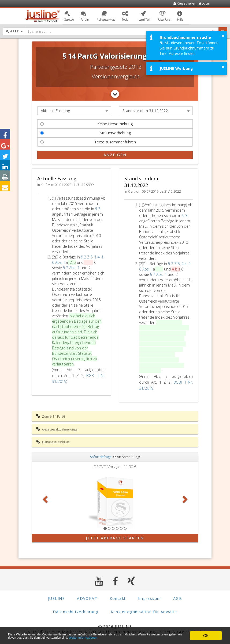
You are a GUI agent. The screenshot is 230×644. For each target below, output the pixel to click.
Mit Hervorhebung (86, 133)
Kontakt (118, 598)
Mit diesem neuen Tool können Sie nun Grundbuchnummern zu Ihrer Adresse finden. (189, 48)
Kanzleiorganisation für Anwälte (144, 612)
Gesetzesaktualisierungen (58, 429)
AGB (178, 598)
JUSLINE (56, 598)
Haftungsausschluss (53, 442)
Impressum (150, 598)
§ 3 (98, 209)
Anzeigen (115, 155)
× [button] (223, 36)
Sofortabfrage (101, 457)
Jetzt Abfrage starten (115, 538)
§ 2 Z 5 (87, 257)
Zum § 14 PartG (51, 416)
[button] (69, 17)
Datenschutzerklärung (76, 612)
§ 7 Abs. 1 (72, 268)
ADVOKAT (87, 598)
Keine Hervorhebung (86, 124)
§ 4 (97, 257)
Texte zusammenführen (88, 142)
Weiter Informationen (28, 638)
